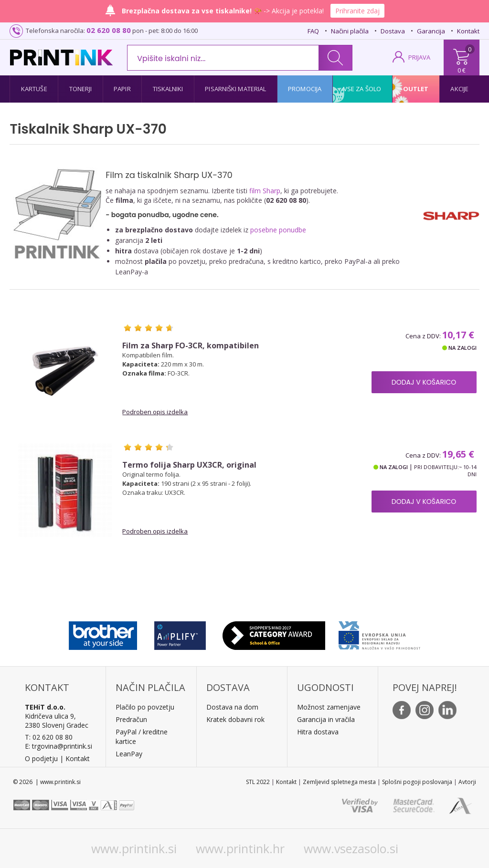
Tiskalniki (168, 89)
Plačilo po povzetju (145, 707)
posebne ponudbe (278, 230)
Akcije (459, 89)
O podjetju (41, 758)
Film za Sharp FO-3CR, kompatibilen (191, 346)
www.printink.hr (240, 848)
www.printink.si (134, 848)
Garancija (431, 31)
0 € (462, 70)
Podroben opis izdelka (155, 412)
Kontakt (468, 31)
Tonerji (81, 89)
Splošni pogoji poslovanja (417, 782)
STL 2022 (258, 782)
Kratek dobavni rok (235, 719)
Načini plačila (350, 31)
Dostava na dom (232, 707)
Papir (122, 89)
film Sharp (265, 191)
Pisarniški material (235, 89)
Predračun (131, 719)
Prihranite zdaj (357, 11)
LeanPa (127, 754)
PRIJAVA (419, 57)
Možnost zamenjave (329, 707)
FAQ (313, 31)
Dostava (393, 31)
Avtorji (467, 782)
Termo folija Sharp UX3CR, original (189, 465)
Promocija (305, 89)
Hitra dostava (318, 732)
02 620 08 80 (109, 30)
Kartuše (34, 89)
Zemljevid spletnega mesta (339, 782)
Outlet (416, 89)
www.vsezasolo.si (351, 848)
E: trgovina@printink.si (58, 746)
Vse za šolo (362, 89)
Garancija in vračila (326, 719)
